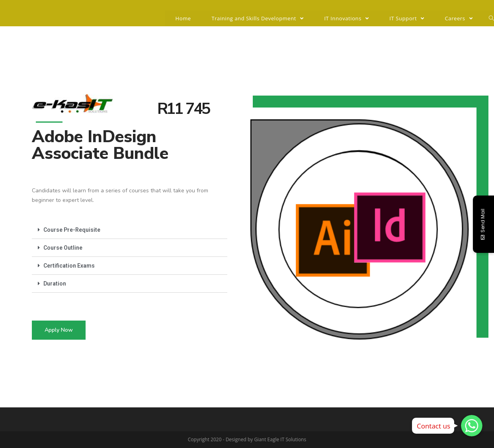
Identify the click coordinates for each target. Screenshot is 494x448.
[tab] (130, 230)
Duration (55, 284)
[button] (59, 330)
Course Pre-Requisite (72, 230)
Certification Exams (69, 266)
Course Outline (63, 248)
